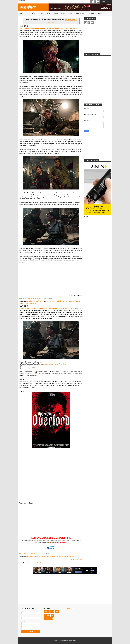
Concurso (44, 556)
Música (70, 14)
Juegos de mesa (80, 14)
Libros (49, 14)
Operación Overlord (55, 301)
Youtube (98, 2)
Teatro (56, 14)
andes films (30, 301)
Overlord (64, 301)
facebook (50, 543)
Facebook (95, 2)
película (22, 303)
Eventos (63, 14)
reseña (34, 303)
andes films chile (39, 301)
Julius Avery (51, 556)
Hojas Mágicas (28, 7)
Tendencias (91, 14)
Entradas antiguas (77, 560)
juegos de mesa (49, 619)
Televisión (41, 14)
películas (28, 303)
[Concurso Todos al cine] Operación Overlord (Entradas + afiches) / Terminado (50, 308)
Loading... (51, 476)
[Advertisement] (97, 39)
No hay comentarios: (34, 298)
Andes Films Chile (60, 364)
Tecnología (100, 14)
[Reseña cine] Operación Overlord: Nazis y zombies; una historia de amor (48, 29)
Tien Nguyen (73, 641)
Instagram (92, 2)
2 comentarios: (33, 553)
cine (46, 301)
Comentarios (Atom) (35, 563)
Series (33, 14)
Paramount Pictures (74, 301)
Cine (27, 14)
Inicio (21, 14)
